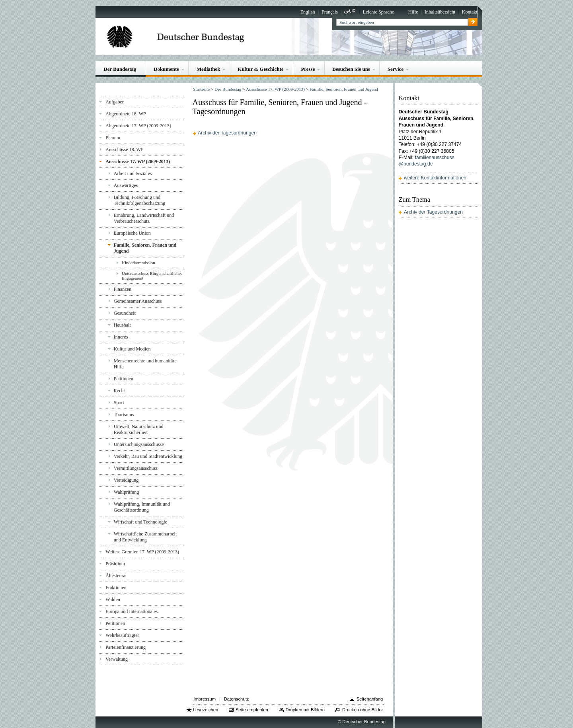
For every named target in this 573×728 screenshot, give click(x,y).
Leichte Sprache (378, 12)
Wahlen (113, 600)
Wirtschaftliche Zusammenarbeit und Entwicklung (145, 537)
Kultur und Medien (132, 349)
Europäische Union (132, 233)
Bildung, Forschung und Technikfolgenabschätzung (140, 200)
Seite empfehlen (252, 710)
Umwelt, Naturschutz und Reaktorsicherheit (139, 429)
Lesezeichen (206, 710)
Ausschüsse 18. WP (125, 150)
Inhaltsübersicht (440, 12)
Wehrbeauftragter (122, 635)
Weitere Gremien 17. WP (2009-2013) (142, 552)
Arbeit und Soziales (133, 173)
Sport (119, 403)
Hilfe (413, 12)
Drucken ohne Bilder (363, 710)
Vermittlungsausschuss (136, 468)
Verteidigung (126, 480)
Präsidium (115, 564)
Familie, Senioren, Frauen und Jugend (145, 248)
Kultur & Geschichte (260, 69)
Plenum (113, 138)
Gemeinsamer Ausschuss (138, 301)
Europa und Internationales (132, 611)
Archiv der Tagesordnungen (227, 133)
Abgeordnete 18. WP (126, 114)
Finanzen (123, 289)
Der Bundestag (120, 69)
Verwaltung (117, 659)
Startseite (201, 89)
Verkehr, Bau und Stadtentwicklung (148, 456)
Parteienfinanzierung (126, 647)
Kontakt (470, 12)
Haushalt (122, 325)
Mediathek (209, 69)
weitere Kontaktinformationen (435, 178)
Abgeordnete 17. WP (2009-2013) (138, 126)
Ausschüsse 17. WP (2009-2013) (138, 162)
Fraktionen (116, 588)
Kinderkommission (138, 263)
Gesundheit (125, 313)
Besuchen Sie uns (351, 69)
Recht (119, 391)
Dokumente (166, 69)
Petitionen (124, 379)
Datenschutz (237, 699)
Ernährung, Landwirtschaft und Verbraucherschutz (144, 218)
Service (396, 69)
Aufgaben (115, 102)
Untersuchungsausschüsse (139, 444)
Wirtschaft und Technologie (140, 522)
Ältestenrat (116, 576)
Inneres (121, 337)
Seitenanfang (370, 699)
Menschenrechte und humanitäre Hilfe (145, 364)
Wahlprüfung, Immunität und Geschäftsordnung (142, 507)
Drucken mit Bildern (305, 710)
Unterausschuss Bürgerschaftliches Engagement (152, 276)
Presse (308, 69)
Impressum (205, 699)
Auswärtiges (126, 185)
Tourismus (124, 415)
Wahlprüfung (127, 492)
